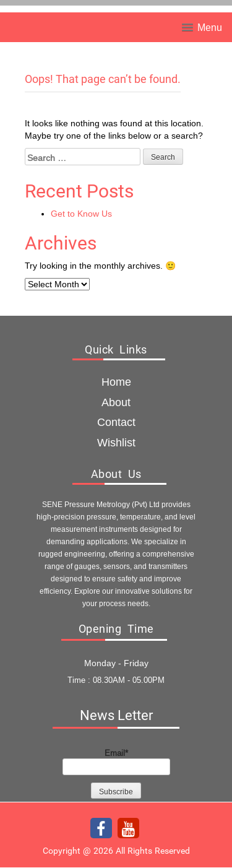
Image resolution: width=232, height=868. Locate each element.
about (116, 402)
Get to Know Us (81, 214)
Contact (116, 422)
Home (116, 382)
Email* (116, 762)
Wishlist (116, 442)
